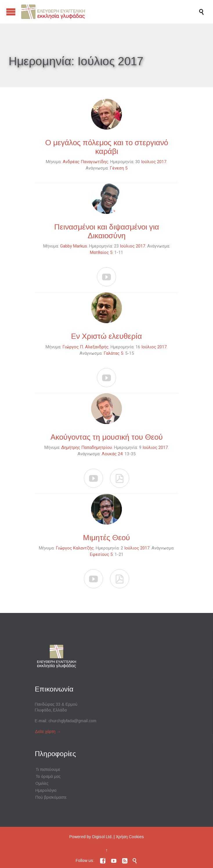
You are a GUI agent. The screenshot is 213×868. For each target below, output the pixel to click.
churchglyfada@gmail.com (72, 721)
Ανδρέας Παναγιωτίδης (85, 162)
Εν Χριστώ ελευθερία (106, 336)
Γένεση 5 (119, 168)
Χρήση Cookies (130, 837)
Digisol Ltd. (102, 837)
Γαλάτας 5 (113, 353)
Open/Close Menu (11, 12)
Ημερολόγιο (46, 790)
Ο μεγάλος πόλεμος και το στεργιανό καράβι (107, 147)
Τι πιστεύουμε (48, 769)
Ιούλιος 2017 (154, 162)
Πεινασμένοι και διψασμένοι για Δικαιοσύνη (107, 231)
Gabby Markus (74, 246)
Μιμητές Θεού (106, 538)
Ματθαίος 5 (101, 252)
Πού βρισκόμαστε (51, 797)
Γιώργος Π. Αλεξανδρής (85, 347)
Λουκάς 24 (112, 454)
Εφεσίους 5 (101, 554)
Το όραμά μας (48, 776)
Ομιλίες (42, 783)
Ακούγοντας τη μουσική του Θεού (107, 437)
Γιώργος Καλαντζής (75, 548)
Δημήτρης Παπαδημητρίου (87, 447)
